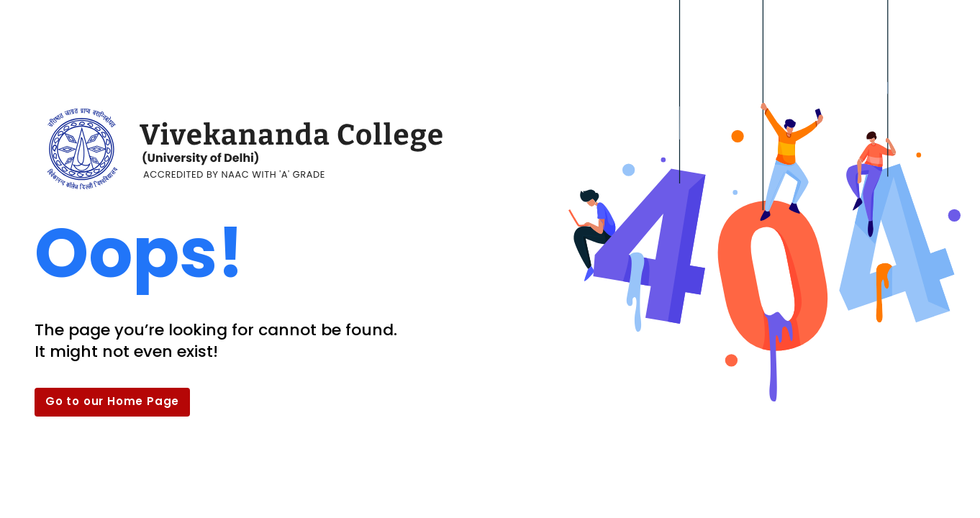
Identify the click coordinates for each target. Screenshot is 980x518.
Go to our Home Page (112, 401)
